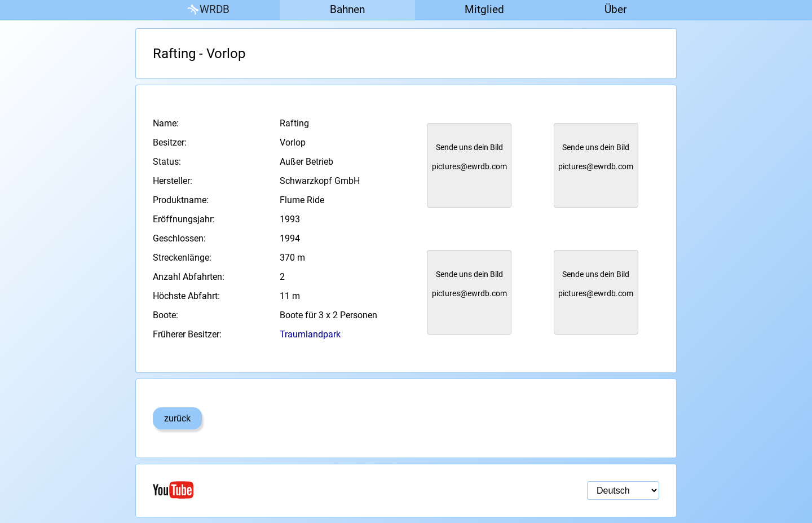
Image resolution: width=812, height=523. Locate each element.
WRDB (208, 10)
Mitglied (484, 9)
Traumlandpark (310, 334)
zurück (177, 418)
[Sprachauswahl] (623, 491)
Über (615, 9)
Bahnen (347, 9)
